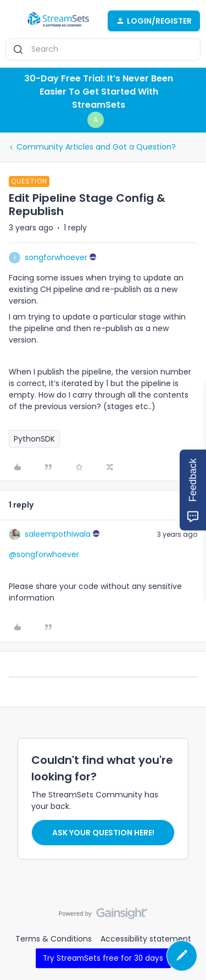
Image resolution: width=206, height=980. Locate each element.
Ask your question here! (103, 833)
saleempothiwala (58, 534)
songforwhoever (56, 257)
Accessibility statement (146, 939)
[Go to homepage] (58, 21)
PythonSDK (34, 439)
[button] (12, 23)
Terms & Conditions (54, 939)
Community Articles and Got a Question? (96, 147)
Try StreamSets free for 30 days (103, 958)
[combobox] (103, 49)
